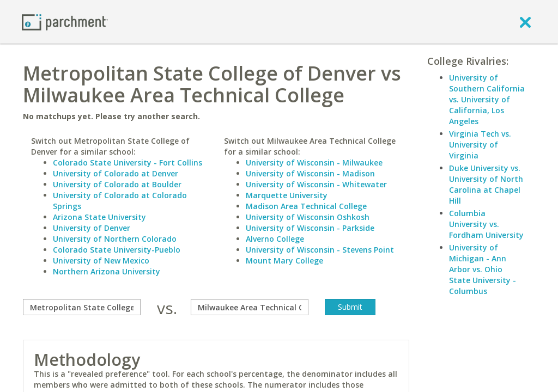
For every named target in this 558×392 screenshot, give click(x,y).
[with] (250, 307)
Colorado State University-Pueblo (117, 250)
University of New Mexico (101, 261)
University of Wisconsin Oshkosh (308, 217)
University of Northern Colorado (115, 239)
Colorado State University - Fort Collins (128, 163)
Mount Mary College (284, 261)
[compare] (82, 307)
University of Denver (92, 228)
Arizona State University (99, 217)
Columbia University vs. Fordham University (486, 224)
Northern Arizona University (107, 271)
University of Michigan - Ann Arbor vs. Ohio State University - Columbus (483, 269)
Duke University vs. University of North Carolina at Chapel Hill (486, 184)
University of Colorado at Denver (116, 173)
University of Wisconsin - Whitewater (316, 184)
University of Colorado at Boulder (117, 184)
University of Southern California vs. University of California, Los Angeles (487, 99)
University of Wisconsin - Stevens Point (320, 250)
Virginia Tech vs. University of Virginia (480, 145)
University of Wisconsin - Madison (310, 173)
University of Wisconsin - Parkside (310, 228)
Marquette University (287, 195)
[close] (525, 22)
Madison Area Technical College (306, 206)
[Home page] (65, 22)
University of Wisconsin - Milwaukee (314, 163)
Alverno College (275, 239)
